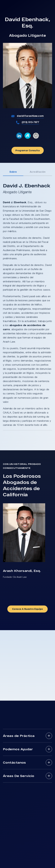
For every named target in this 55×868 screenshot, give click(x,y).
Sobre (13, 172)
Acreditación (38, 172)
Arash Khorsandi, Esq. (22, 571)
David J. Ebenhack (15, 203)
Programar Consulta (27, 150)
